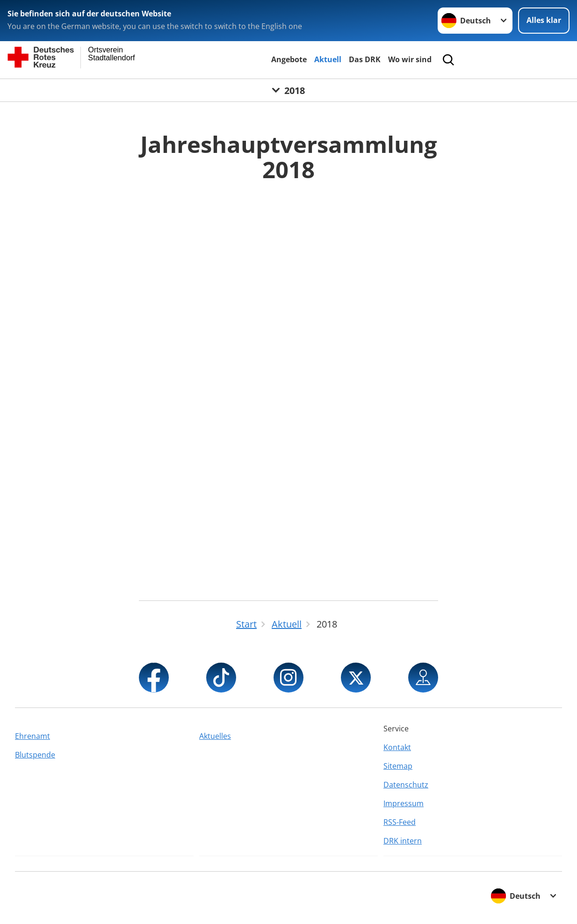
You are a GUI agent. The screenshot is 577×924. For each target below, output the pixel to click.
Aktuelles (215, 736)
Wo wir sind (410, 59)
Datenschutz (406, 785)
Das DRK (365, 59)
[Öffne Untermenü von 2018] (288, 90)
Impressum (404, 803)
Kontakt (397, 747)
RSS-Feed (400, 822)
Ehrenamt (32, 736)
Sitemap (398, 766)
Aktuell (328, 59)
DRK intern (403, 841)
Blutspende (35, 755)
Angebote (289, 59)
